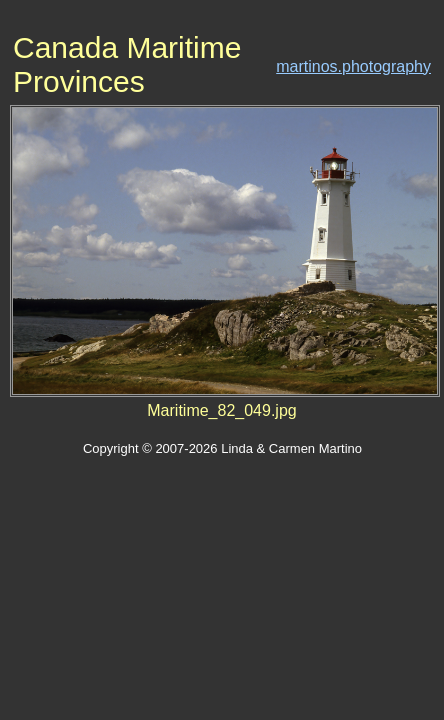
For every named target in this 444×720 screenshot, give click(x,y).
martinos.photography (353, 66)
